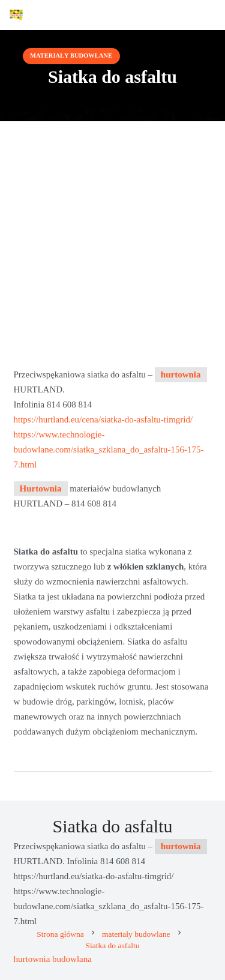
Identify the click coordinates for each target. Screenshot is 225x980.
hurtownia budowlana (53, 959)
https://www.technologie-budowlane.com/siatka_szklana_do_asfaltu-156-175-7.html (109, 449)
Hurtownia (41, 488)
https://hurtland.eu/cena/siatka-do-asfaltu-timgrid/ (103, 419)
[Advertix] (16, 15)
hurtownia (181, 374)
